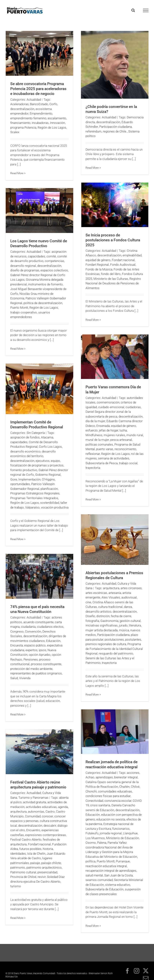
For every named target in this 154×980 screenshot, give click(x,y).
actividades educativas (41, 807)
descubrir (50, 826)
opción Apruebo (40, 655)
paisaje (35, 863)
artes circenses (131, 588)
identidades (18, 854)
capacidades (37, 256)
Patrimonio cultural (23, 872)
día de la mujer (95, 421)
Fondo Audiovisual (123, 265)
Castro (50, 811)
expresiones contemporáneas (46, 835)
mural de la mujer (97, 440)
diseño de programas (25, 270)
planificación (49, 489)
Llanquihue (130, 833)
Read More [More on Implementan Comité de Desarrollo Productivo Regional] (17, 539)
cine (88, 602)
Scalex (15, 132)
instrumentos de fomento (45, 284)
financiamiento (20, 123)
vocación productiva (55, 507)
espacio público (35, 645)
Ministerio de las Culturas (111, 279)
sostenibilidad (50, 503)
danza (128, 607)
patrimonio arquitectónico (44, 867)
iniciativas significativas (102, 625)
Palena (102, 843)
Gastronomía (109, 621)
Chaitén (124, 787)
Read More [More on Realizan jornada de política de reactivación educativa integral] (92, 926)
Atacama (47, 437)
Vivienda (25, 678)
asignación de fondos (25, 437)
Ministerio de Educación (123, 838)
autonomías (36, 811)
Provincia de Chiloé (23, 877)
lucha (123, 430)
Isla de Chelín (36, 854)
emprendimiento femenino (28, 118)
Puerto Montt (19, 308)
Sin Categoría (36, 433)
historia (48, 849)
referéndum (94, 131)
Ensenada (103, 426)
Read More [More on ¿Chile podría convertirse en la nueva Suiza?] (92, 168)
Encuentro (33, 830)
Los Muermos (95, 838)
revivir (42, 877)
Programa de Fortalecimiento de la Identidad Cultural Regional (114, 649)
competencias (55, 261)
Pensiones (31, 659)
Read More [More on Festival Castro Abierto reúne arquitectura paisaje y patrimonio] (17, 918)
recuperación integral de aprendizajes (111, 871)
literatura (135, 625)
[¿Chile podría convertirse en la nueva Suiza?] (115, 65)
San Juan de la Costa (118, 875)
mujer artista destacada (102, 630)
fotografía (92, 621)
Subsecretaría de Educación (105, 889)
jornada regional (111, 833)
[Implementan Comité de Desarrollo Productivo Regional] (39, 389)
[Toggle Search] (133, 10)
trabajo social (128, 463)
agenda (63, 807)
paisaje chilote (51, 863)
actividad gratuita (35, 802)
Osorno (91, 843)
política (90, 861)
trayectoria (93, 468)
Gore (14, 479)
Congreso (17, 631)
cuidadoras (133, 407)
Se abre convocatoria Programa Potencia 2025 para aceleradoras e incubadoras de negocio (38, 89)
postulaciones (114, 639)
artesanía (115, 593)
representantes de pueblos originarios (36, 673)
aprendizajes (104, 777)
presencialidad (47, 872)
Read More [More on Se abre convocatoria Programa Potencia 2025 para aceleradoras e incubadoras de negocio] (17, 173)
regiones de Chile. (115, 131)
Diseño (90, 616)
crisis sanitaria (100, 805)
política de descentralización (43, 303)
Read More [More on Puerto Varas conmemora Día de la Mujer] (92, 500)
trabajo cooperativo (24, 312)
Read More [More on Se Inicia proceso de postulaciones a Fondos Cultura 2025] (92, 320)
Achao (90, 777)
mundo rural (135, 435)
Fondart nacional (123, 260)
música (124, 630)
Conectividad (94, 801)
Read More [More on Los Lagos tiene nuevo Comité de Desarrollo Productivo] (17, 349)
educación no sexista (111, 819)
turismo (16, 886)
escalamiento (57, 118)
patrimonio (18, 867)
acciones (133, 773)
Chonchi (91, 791)
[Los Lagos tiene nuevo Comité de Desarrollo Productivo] (39, 211)
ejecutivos (43, 461)
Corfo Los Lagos (50, 447)
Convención (33, 631)
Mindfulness (94, 435)
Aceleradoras (19, 104)
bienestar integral (126, 777)
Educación (53, 641)
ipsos (42, 650)
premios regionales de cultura (106, 644)
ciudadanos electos (50, 627)
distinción (103, 616)
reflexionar (93, 454)
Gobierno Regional (48, 475)
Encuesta (17, 645)
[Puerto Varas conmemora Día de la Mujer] (115, 357)
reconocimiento (125, 449)
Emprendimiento (41, 113)
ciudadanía (28, 627)
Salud (14, 678)
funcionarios (121, 829)
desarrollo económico (25, 451)
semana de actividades (114, 458)
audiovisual (129, 597)
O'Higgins (48, 479)
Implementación (29, 479)
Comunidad (33, 816)
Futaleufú (92, 833)
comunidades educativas (115, 791)
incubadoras (40, 123)
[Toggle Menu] (146, 10)
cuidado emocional (111, 407)
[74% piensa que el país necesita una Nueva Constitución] (39, 576)
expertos (31, 650)
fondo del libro (111, 274)
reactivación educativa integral (106, 866)
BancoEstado (39, 104)
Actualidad (34, 100)
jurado (123, 625)
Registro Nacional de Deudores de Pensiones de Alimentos (113, 283)
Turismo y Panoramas (33, 798)
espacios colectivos (54, 270)
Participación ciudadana (116, 127)
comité (51, 256)
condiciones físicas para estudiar (108, 796)
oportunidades (20, 484)
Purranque (123, 861)
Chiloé (135, 787)
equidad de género (98, 260)
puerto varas (105, 449)
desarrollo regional (23, 266)
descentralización (22, 109)
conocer (47, 816)
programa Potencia (23, 128)
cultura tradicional (110, 607)
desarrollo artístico (98, 611)
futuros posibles (30, 849)
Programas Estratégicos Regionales (35, 493)
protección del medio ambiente (31, 669)
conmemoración (108, 402)
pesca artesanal (121, 440)
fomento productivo (24, 470)
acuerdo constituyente (38, 622)
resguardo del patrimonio (116, 653)
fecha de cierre (121, 616)
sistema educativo (118, 885)
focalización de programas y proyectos (37, 465)
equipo (55, 461)
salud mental (94, 875)
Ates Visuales (111, 597)
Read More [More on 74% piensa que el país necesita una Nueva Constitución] (17, 715)
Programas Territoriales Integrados (34, 498)
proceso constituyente (46, 664)
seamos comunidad (99, 880)
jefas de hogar (109, 430)
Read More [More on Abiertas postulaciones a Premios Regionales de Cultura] (92, 695)
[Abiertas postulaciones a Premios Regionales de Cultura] (115, 540)
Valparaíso (32, 507)
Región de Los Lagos (52, 128)
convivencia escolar (118, 801)
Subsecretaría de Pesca (102, 463)
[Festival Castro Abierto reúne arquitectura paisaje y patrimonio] (39, 752)
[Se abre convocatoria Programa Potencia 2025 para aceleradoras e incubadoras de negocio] (39, 53)
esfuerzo (92, 430)
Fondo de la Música (99, 269)
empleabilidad (132, 255)
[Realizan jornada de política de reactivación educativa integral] (115, 732)
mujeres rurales (114, 435)
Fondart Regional (97, 265)
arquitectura (111, 588)
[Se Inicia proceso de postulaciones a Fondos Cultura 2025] (115, 205)
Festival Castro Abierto (26, 839)
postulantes (133, 639)
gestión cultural (130, 621)
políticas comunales (99, 444)
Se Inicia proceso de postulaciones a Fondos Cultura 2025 (113, 240)
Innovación (57, 123)
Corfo (53, 104)
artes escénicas (96, 593)
